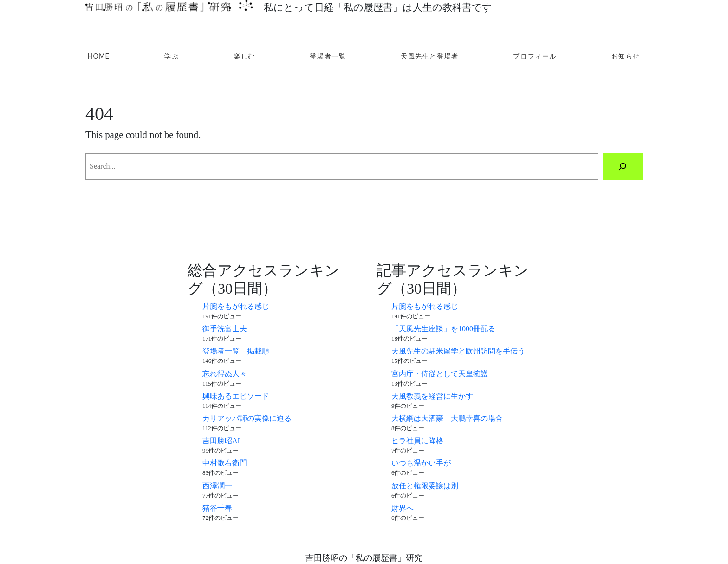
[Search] (623, 167)
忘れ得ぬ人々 (225, 374)
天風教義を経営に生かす (432, 396)
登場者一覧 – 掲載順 (236, 351)
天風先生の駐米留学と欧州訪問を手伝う (458, 351)
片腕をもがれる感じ (236, 306)
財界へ (403, 508)
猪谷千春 (217, 508)
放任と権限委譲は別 (425, 486)
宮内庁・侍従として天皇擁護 (440, 374)
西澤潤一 (217, 486)
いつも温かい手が (421, 463)
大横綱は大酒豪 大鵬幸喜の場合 (447, 418)
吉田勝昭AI (221, 441)
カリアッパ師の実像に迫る (247, 418)
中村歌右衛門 (225, 463)
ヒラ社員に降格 (417, 441)
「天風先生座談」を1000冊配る (443, 329)
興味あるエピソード (236, 396)
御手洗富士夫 (225, 329)
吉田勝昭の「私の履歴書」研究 (364, 558)
